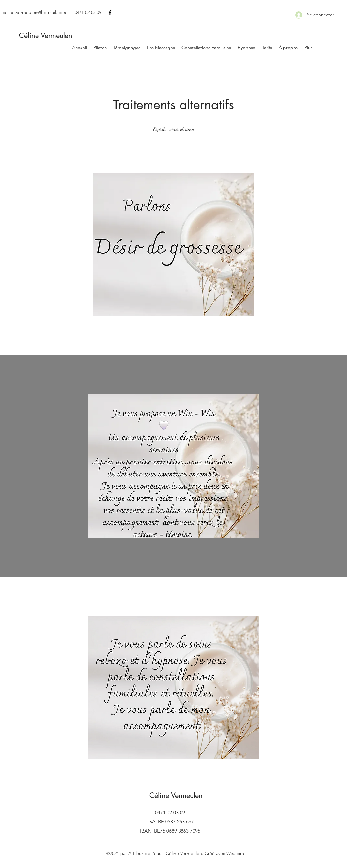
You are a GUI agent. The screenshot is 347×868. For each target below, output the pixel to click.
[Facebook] (110, 13)
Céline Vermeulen (45, 35)
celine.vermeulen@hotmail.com (34, 12)
